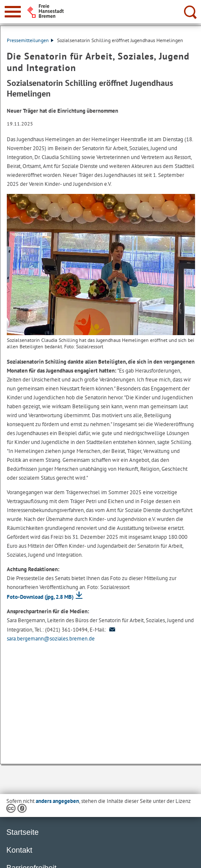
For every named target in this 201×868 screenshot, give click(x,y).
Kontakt (19, 850)
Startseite (23, 832)
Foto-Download (40, 597)
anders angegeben (57, 801)
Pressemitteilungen (30, 40)
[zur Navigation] (13, 12)
